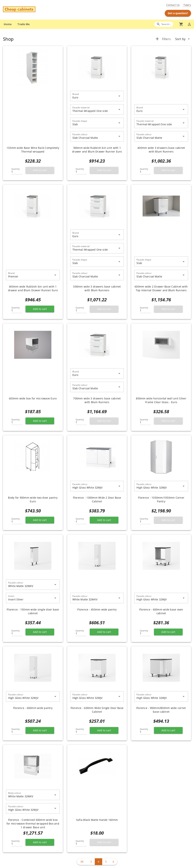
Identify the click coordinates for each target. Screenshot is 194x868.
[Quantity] (17, 171)
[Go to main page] (34, 10)
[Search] (164, 24)
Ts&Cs (187, 5)
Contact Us (173, 5)
